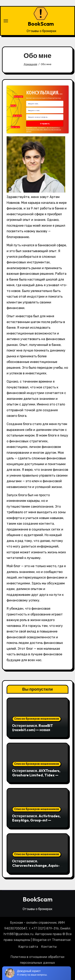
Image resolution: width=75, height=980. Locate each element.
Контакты (49, 947)
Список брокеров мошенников (37, 719)
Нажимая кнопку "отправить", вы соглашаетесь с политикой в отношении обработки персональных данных (44, 130)
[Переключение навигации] (6, 21)
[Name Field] (45, 104)
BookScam (41, 24)
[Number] (45, 117)
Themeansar (61, 940)
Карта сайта (28, 947)
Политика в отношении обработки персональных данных (37, 960)
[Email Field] (45, 111)
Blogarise (40, 940)
